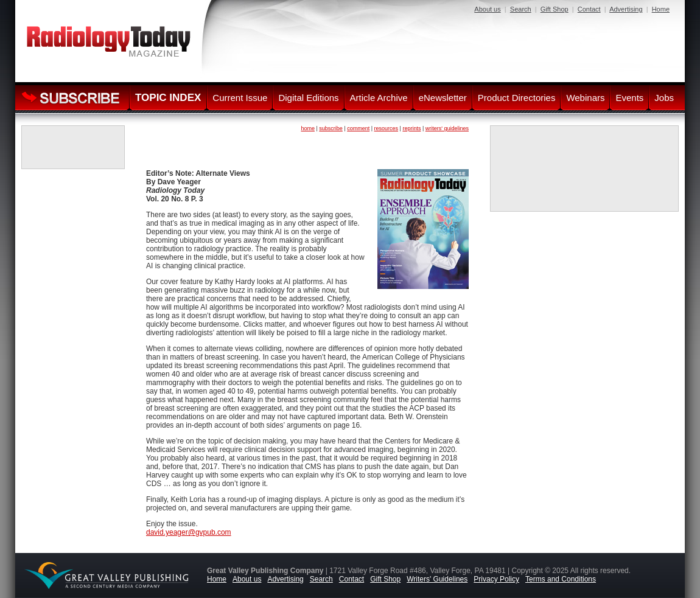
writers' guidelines (447, 128)
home (308, 128)
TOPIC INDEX (168, 98)
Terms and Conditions (561, 579)
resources (387, 128)
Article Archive (379, 98)
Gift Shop (555, 9)
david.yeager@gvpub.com (189, 532)
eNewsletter (443, 98)
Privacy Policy (496, 579)
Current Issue (240, 98)
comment (358, 128)
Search (521, 9)
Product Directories (517, 98)
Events (629, 98)
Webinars (585, 98)
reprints (411, 128)
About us (487, 9)
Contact (589, 9)
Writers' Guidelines (437, 579)
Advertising (626, 9)
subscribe (331, 128)
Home (661, 9)
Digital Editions (308, 98)
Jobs (664, 98)
